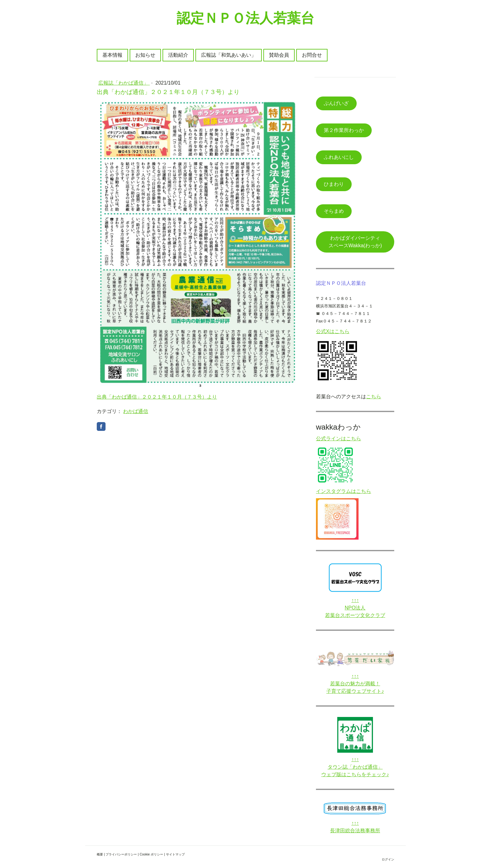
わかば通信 (136, 411)
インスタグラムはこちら (344, 491)
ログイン (388, 859)
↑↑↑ (355, 600)
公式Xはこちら (333, 331)
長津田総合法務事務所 (355, 831)
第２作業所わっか (344, 130)
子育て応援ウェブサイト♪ (355, 691)
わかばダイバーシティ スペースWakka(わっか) (359, 242)
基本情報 (112, 55)
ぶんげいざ (336, 103)
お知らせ (145, 55)
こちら (374, 397)
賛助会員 (279, 55)
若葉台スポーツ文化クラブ (355, 615)
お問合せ (312, 55)
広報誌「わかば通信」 (124, 83)
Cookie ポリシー (151, 854)
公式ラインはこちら (339, 439)
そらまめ (334, 211)
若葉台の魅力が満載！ (355, 684)
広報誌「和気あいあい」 (229, 55)
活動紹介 (178, 55)
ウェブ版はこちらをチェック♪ (355, 774)
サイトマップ (175, 854)
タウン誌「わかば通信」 (355, 767)
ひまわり (334, 184)
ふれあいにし (339, 157)
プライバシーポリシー (121, 854)
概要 (100, 854)
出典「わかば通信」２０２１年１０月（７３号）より (157, 397)
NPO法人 (355, 608)
